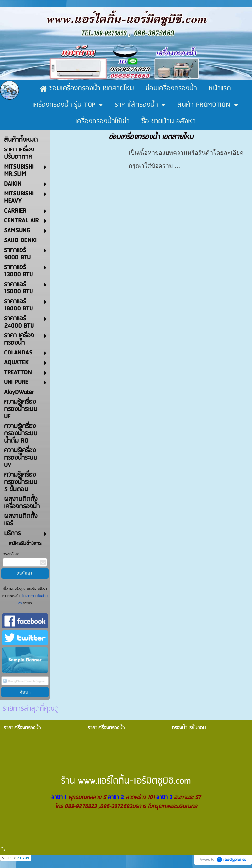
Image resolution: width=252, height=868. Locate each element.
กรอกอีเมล (11, 554)
